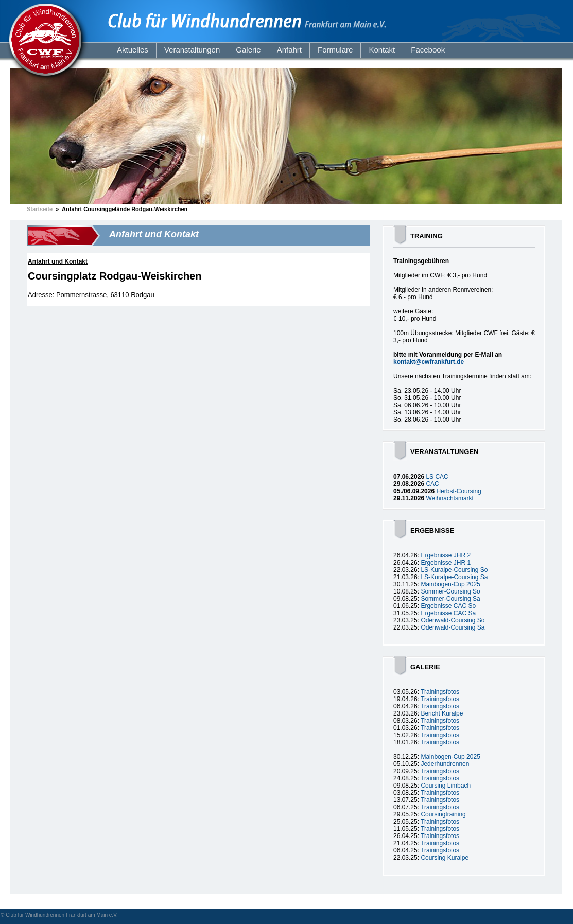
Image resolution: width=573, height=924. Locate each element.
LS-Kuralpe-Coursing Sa (454, 577)
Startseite (40, 209)
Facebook (428, 50)
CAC (432, 484)
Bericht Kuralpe (442, 713)
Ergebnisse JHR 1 (446, 563)
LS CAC (437, 477)
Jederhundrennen (445, 764)
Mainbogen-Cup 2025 (450, 584)
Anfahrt (289, 50)
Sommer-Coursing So (450, 591)
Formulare (335, 50)
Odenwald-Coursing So (453, 620)
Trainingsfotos (440, 692)
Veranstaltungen (192, 50)
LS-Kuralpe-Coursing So (454, 570)
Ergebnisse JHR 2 (446, 555)
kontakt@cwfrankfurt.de (429, 362)
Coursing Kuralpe (445, 858)
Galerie (248, 50)
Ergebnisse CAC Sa (448, 613)
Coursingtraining (443, 814)
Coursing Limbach (446, 786)
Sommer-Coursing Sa (450, 599)
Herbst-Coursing (458, 491)
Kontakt (382, 50)
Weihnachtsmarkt (449, 498)
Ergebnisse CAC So (448, 606)
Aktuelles (133, 50)
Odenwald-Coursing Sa (453, 627)
